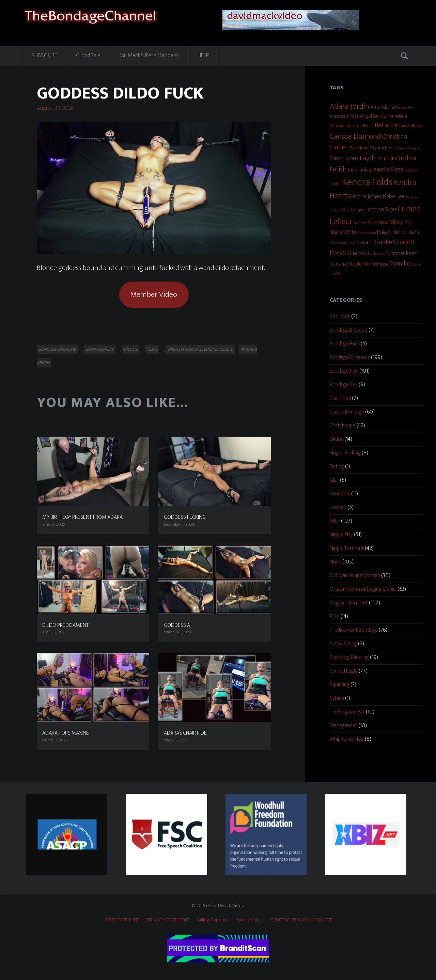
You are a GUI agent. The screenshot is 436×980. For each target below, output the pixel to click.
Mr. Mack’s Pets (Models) (149, 56)
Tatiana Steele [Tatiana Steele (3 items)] (346, 264)
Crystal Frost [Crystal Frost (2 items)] (383, 148)
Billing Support (212, 920)
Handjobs (340, 494)
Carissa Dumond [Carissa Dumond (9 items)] (355, 136)
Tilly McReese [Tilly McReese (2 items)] (376, 264)
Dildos (130, 349)
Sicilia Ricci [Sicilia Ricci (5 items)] (356, 253)
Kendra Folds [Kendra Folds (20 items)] (367, 182)
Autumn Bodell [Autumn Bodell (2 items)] (360, 126)
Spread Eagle (344, 671)
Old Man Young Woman (355, 576)
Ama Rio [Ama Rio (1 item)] (407, 108)
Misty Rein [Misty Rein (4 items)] (402, 222)
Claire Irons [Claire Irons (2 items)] (359, 148)
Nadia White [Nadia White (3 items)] (343, 232)
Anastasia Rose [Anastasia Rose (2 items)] (344, 116)
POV (334, 616)
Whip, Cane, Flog (347, 739)
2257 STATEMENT (122, 920)
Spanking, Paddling (349, 657)
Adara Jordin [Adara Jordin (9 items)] (349, 106)
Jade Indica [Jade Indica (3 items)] (359, 170)
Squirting (340, 685)
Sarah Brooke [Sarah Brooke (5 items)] (374, 242)
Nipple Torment (347, 548)
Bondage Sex (344, 385)
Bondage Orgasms (57, 349)
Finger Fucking (345, 453)
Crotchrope (342, 426)
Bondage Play (100, 349)
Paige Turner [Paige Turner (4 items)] (392, 232)
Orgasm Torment (349, 603)
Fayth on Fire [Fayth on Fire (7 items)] (379, 158)
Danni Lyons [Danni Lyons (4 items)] (344, 159)
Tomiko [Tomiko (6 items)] (400, 263)
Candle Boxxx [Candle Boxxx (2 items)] (410, 126)
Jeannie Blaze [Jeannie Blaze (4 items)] (388, 170)
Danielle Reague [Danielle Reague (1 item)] (408, 148)
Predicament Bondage (354, 630)
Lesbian (338, 507)
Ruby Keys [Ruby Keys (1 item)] (348, 243)
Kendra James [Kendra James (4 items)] (365, 197)
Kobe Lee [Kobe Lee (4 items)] (394, 197)
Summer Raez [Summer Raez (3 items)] (401, 253)
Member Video (154, 295)
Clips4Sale (88, 56)
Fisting (337, 466)
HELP (203, 56)
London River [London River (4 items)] (381, 210)
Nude (152, 349)
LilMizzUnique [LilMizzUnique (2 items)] (351, 210)
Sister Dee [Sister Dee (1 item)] (377, 254)
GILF (334, 480)
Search (405, 56)
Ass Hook (340, 316)
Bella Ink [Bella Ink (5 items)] (386, 125)
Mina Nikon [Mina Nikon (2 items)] (378, 222)
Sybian (337, 698)
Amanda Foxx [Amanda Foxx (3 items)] (385, 107)
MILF (335, 521)
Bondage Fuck (345, 344)
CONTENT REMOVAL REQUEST (301, 920)
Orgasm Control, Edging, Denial (200, 349)
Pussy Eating (343, 644)
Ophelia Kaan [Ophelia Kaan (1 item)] (367, 233)
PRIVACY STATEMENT (168, 920)
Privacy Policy (249, 920)
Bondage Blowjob (349, 330)
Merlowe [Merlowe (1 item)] (360, 223)
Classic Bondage (347, 412)
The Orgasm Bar (347, 712)
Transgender (344, 726)
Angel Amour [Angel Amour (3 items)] (374, 116)
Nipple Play (341, 535)
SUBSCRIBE (44, 56)
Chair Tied (340, 398)
